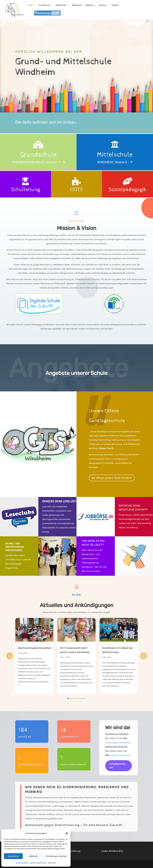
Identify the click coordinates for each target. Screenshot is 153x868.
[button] (67, 833)
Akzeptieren (13, 856)
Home (30, 5)
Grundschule (44, 5)
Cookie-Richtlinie (22, 863)
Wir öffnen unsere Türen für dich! (112, 478)
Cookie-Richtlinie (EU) (112, 851)
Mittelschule (61, 5)
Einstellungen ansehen (56, 856)
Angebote (89, 5)
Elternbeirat (77, 5)
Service (103, 5)
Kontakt (115, 5)
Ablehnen (33, 856)
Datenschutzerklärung (38, 863)
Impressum (52, 863)
